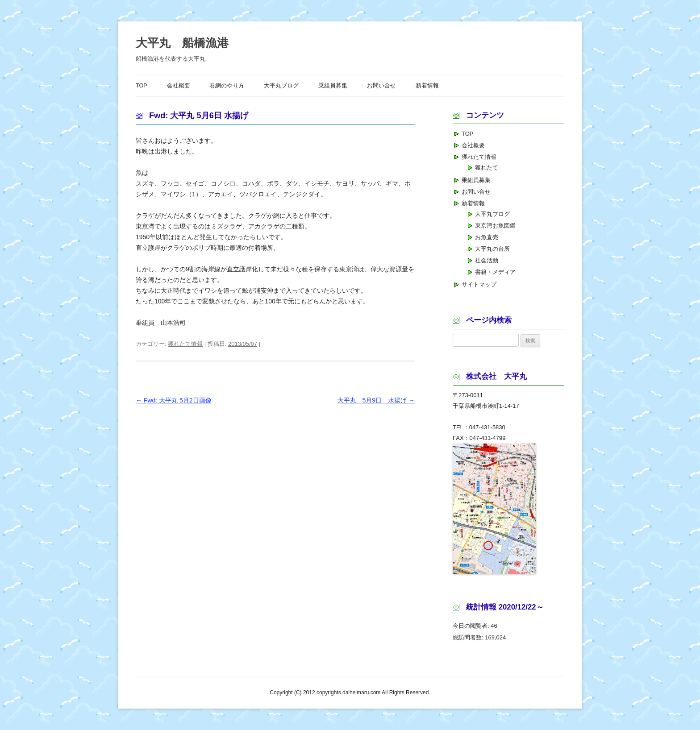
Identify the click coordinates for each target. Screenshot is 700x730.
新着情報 (427, 86)
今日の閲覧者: (472, 626)
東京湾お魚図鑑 (495, 226)
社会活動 (487, 260)
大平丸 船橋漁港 (182, 43)
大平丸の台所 (492, 249)
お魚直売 (487, 237)
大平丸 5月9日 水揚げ (376, 400)
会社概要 (179, 86)
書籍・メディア (495, 272)
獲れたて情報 (185, 344)
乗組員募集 (333, 86)
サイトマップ (479, 284)
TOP (142, 86)
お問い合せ (381, 86)
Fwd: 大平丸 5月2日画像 (174, 400)
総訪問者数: (469, 637)
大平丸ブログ (281, 86)
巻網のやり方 (227, 86)
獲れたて (487, 168)
